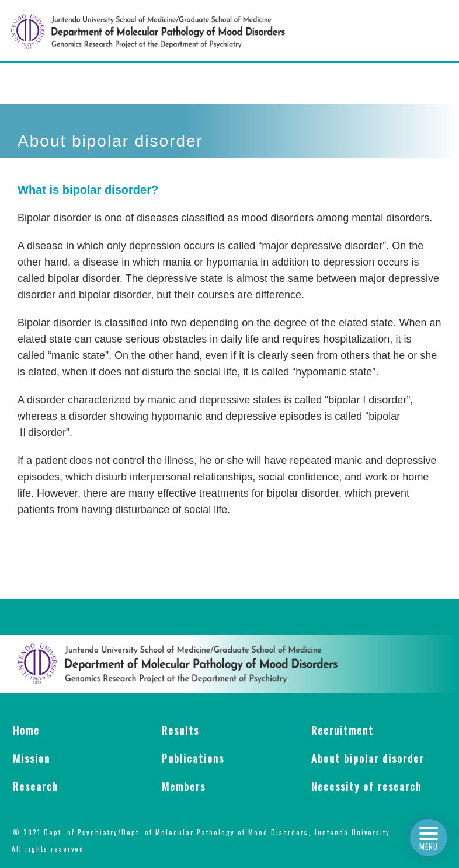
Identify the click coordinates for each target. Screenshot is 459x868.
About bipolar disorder (368, 758)
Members (184, 786)
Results (180, 730)
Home (26, 730)
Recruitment (342, 730)
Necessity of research (366, 786)
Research (36, 786)
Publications (193, 758)
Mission (32, 758)
